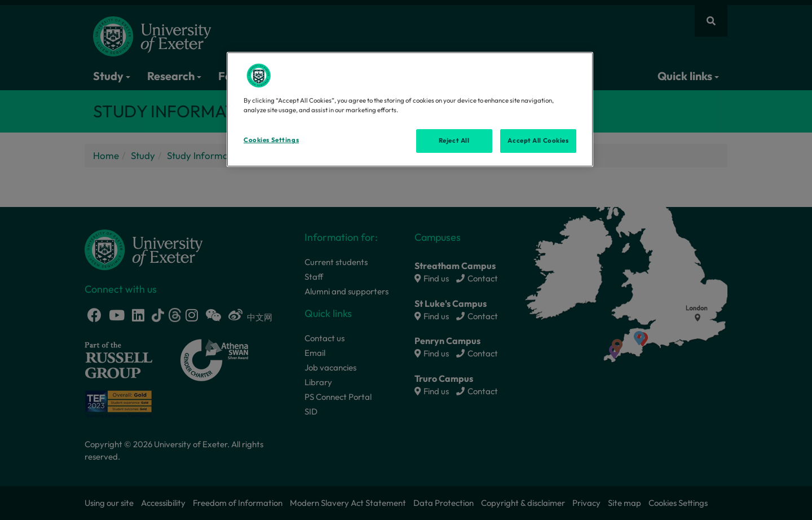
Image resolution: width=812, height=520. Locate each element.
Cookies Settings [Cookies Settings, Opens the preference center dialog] (271, 140)
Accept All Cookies (538, 140)
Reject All (454, 140)
